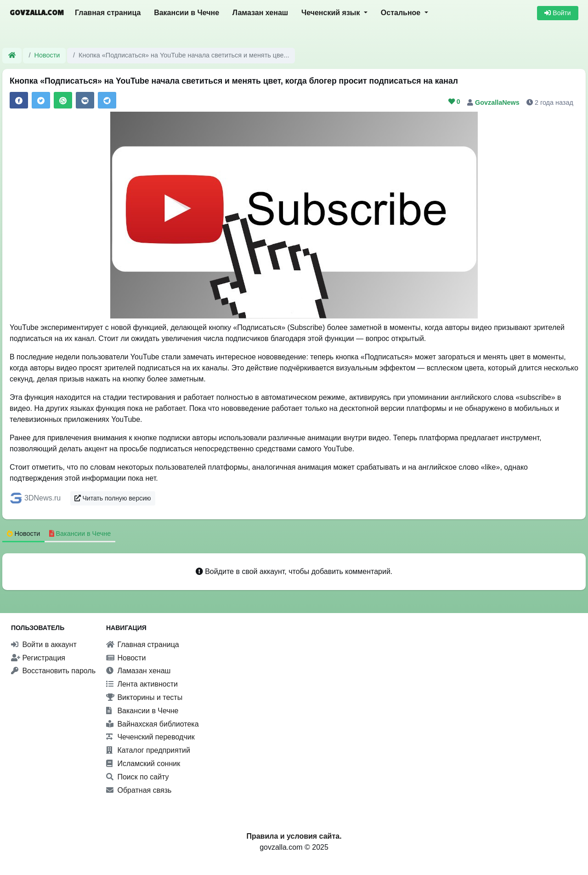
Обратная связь (139, 790)
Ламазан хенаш (260, 13)
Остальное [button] (402, 13)
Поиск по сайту (138, 777)
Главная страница (108, 13)
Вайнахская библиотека (153, 724)
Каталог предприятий (148, 750)
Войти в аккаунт (44, 645)
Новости (47, 55)
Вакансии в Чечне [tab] (80, 534)
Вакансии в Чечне (187, 13)
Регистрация (38, 658)
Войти (557, 13)
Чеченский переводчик (150, 737)
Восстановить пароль (53, 671)
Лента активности (142, 684)
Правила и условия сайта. (294, 836)
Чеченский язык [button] (332, 13)
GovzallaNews (498, 102)
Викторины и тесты (144, 697)
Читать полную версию (113, 498)
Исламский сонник (143, 764)
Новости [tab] (24, 534)
